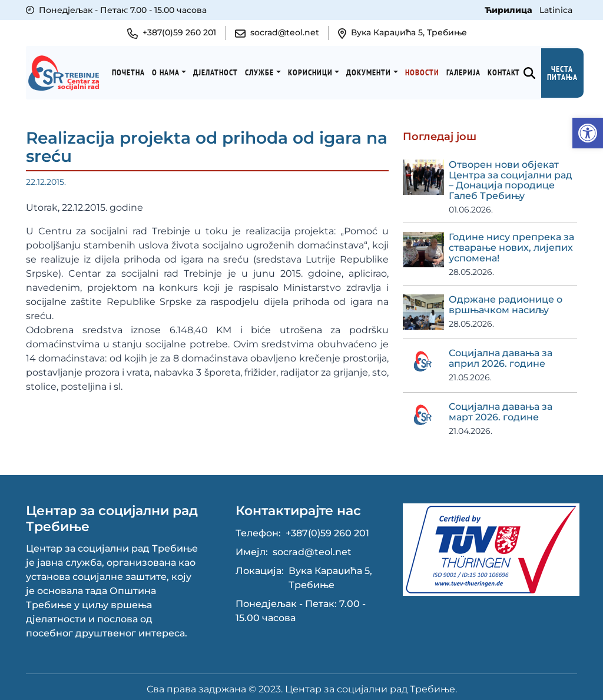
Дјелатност (221, 70)
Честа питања (567, 71)
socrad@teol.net (312, 548)
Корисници (315, 70)
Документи (374, 70)
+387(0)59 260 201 (327, 529)
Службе (265, 70)
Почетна (133, 70)
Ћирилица (510, 10)
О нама (170, 70)
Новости (427, 70)
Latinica (556, 10)
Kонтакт (508, 70)
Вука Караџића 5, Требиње (330, 574)
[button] (588, 133)
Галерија (468, 70)
